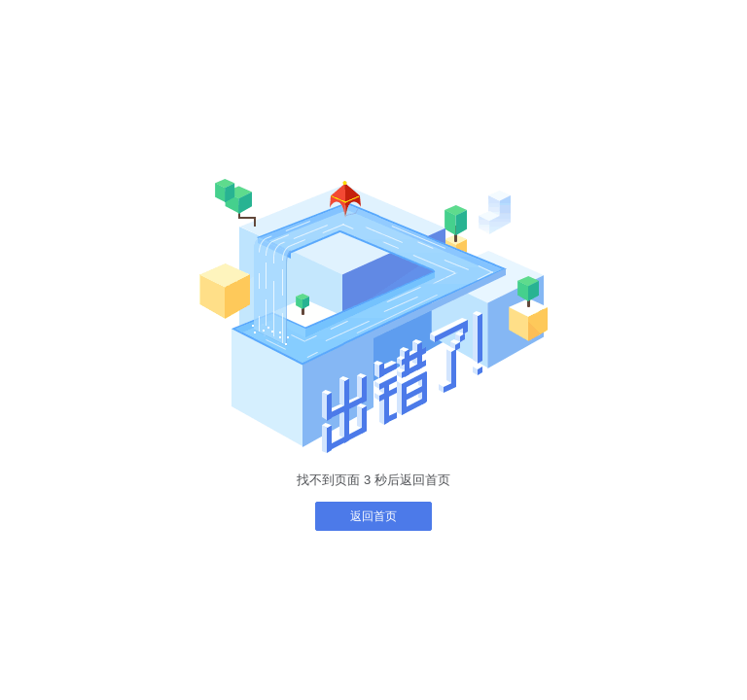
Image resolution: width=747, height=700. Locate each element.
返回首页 (373, 516)
